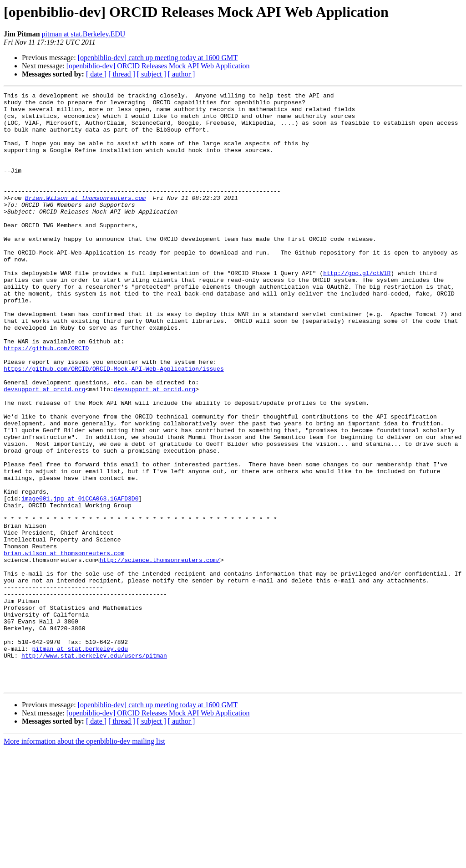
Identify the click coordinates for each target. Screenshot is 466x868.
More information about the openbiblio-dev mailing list (84, 860)
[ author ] (182, 74)
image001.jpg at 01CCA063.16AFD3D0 (80, 580)
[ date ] (96, 74)
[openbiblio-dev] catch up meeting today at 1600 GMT (158, 58)
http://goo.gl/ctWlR (357, 310)
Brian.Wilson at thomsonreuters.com (85, 220)
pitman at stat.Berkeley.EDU (84, 34)
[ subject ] (152, 74)
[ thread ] (122, 74)
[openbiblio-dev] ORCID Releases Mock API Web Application (158, 66)
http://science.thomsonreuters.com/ (160, 654)
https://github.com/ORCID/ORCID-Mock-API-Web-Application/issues (114, 424)
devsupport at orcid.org (44, 449)
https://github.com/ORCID (46, 400)
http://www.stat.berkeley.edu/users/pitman (94, 769)
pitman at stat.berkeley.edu (80, 761)
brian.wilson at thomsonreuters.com (64, 646)
